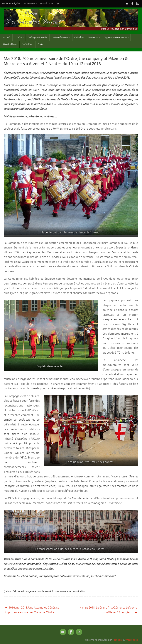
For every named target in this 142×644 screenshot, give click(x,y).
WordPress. (132, 640)
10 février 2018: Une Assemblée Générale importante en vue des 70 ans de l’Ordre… (32, 610)
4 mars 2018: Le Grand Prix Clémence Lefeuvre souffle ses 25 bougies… (109, 610)
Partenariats (30, 4)
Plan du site (47, 4)
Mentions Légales (11, 4)
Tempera (118, 640)
